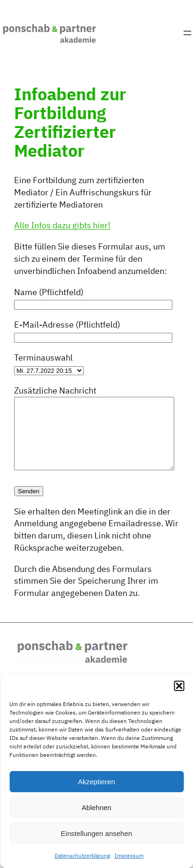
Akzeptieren (96, 782)
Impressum (129, 856)
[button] (179, 686)
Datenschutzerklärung (82, 856)
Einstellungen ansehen (97, 833)
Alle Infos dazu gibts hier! (62, 225)
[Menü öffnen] (187, 33)
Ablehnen (96, 808)
